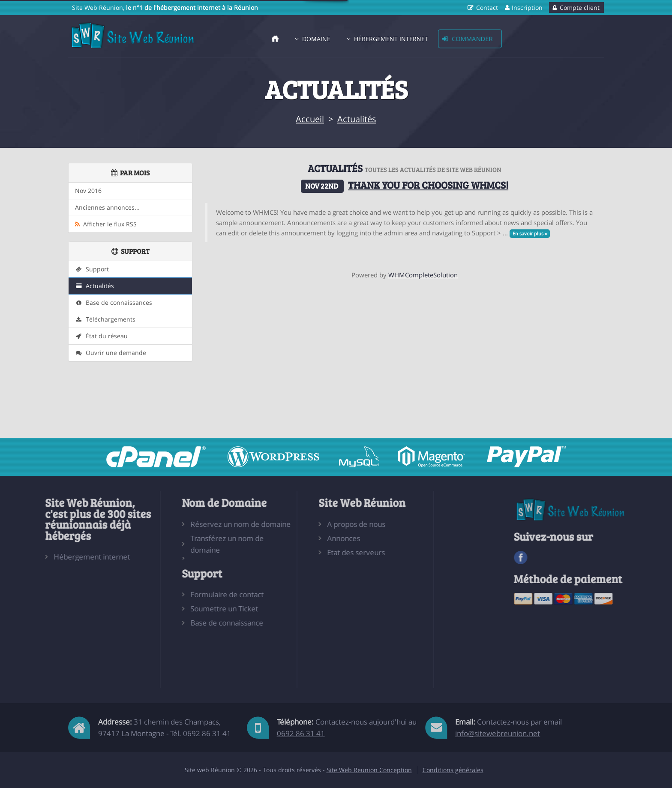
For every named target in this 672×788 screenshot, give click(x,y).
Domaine (316, 39)
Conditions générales (453, 770)
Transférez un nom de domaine (187, 544)
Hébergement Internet (391, 39)
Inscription (527, 8)
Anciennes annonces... (107, 208)
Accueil (310, 119)
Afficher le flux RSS (106, 224)
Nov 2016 (88, 191)
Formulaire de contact (187, 594)
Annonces (303, 538)
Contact (487, 8)
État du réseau (101, 336)
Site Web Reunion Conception (369, 770)
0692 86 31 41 (301, 733)
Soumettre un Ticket (184, 609)
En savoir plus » (530, 233)
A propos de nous (315, 524)
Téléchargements (105, 319)
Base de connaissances (114, 303)
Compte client (580, 8)
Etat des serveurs (315, 552)
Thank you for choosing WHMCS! (428, 185)
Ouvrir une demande (111, 353)
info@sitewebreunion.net (498, 733)
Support (92, 269)
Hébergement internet (51, 557)
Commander (472, 39)
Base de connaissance (186, 623)
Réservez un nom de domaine (200, 524)
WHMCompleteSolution (423, 275)
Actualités (357, 119)
